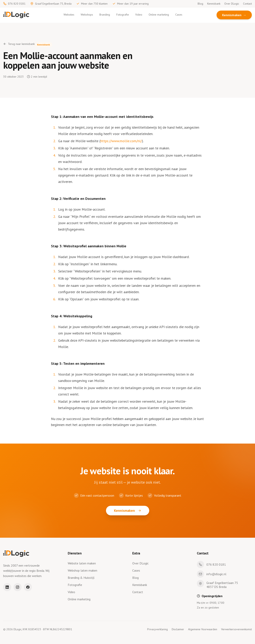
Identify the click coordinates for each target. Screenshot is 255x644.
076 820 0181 (14, 4)
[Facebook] (28, 587)
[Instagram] (18, 587)
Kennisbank (214, 4)
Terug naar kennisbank (19, 44)
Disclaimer (178, 629)
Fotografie (123, 15)
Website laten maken (83, 563)
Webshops (87, 15)
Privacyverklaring (157, 629)
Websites (69, 15)
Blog (200, 4)
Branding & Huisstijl (82, 578)
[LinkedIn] (7, 587)
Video (139, 15)
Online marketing (159, 15)
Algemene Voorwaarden (203, 629)
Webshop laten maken (83, 570)
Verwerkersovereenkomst (236, 629)
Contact (247, 4)
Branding (105, 15)
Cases (179, 15)
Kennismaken (234, 15)
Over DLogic (232, 4)
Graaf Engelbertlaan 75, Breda (51, 4)
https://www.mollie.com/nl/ (121, 141)
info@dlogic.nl (212, 574)
